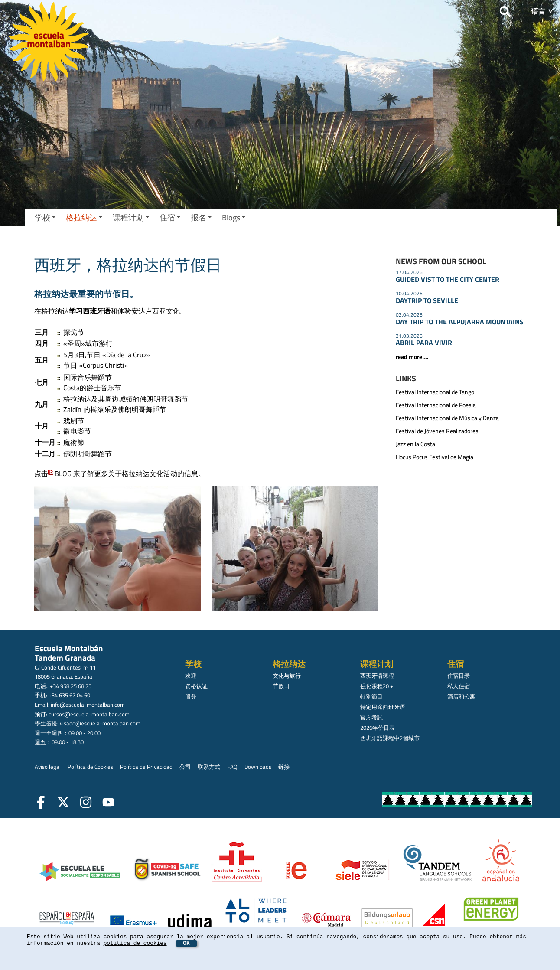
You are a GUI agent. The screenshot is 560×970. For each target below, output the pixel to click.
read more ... (412, 357)
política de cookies (135, 943)
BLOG (63, 474)
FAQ (232, 767)
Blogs (234, 217)
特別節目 (371, 696)
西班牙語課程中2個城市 (390, 738)
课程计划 (131, 217)
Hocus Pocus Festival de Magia (435, 457)
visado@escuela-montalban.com (100, 723)
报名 (201, 217)
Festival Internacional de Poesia (436, 405)
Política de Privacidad (146, 767)
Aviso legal (48, 767)
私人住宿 (459, 686)
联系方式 (209, 767)
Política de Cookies (90, 767)
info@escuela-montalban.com (88, 705)
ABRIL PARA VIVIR (424, 343)
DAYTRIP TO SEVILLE (427, 300)
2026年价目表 (378, 728)
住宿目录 (459, 676)
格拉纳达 (84, 217)
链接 (284, 767)
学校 (45, 217)
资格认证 (196, 686)
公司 (185, 767)
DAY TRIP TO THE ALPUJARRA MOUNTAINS (460, 322)
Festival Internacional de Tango (435, 392)
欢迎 (191, 676)
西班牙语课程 (377, 676)
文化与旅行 (287, 676)
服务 (191, 696)
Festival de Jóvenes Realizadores (437, 431)
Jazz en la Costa (415, 444)
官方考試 (371, 717)
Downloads (258, 767)
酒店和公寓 (461, 696)
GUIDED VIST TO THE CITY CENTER (448, 279)
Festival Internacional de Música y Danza (447, 418)
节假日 (281, 686)
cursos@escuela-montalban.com (89, 714)
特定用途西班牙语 (383, 707)
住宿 (170, 217)
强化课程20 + (377, 686)
